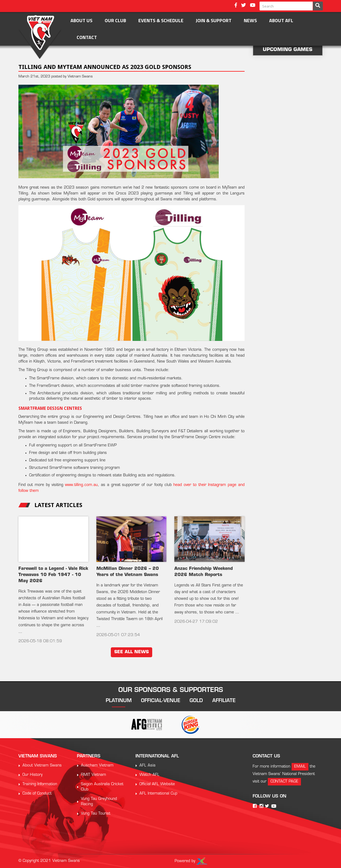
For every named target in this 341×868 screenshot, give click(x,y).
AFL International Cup (158, 794)
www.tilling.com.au (81, 485)
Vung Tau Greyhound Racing (99, 802)
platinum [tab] (119, 701)
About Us (81, 20)
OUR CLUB (115, 20)
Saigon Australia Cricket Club (102, 787)
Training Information (40, 784)
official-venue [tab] (161, 701)
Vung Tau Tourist (96, 814)
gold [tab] (196, 701)
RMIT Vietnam (93, 775)
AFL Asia (147, 766)
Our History (32, 775)
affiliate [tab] (224, 701)
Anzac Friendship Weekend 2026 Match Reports (204, 572)
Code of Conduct (37, 794)
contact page (284, 782)
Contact (87, 37)
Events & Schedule (161, 20)
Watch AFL (149, 775)
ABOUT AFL (281, 20)
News (250, 20)
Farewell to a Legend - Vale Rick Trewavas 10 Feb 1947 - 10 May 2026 (53, 575)
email (300, 767)
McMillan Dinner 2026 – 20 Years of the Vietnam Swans (128, 572)
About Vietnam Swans (42, 766)
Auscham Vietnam (97, 766)
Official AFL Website (157, 784)
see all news (132, 652)
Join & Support (214, 20)
